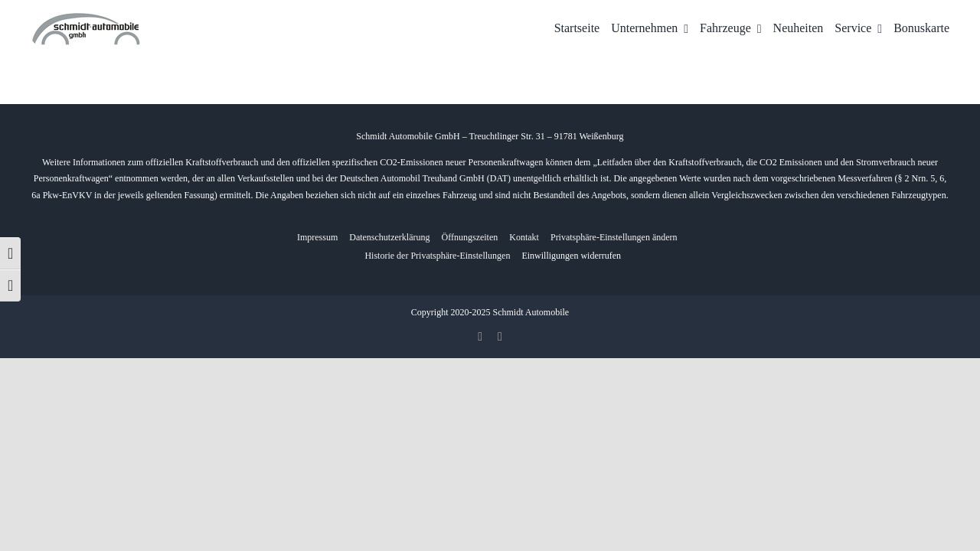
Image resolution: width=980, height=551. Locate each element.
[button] (614, 237)
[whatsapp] (500, 337)
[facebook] (480, 337)
